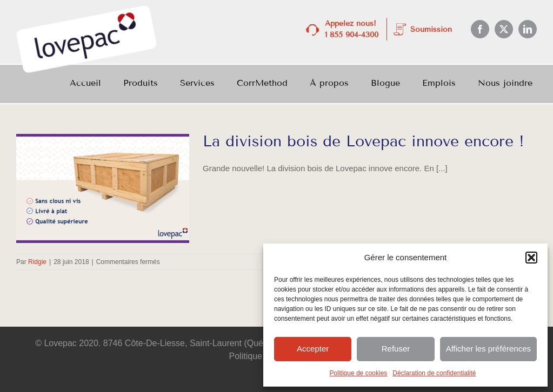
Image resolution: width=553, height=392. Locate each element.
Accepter (313, 349)
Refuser (396, 349)
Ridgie (37, 262)
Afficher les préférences (488, 349)
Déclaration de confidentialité (434, 373)
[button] (531, 258)
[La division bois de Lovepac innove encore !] (103, 188)
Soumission (431, 29)
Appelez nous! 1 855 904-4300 (352, 29)
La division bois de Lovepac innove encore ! (364, 141)
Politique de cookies (359, 373)
